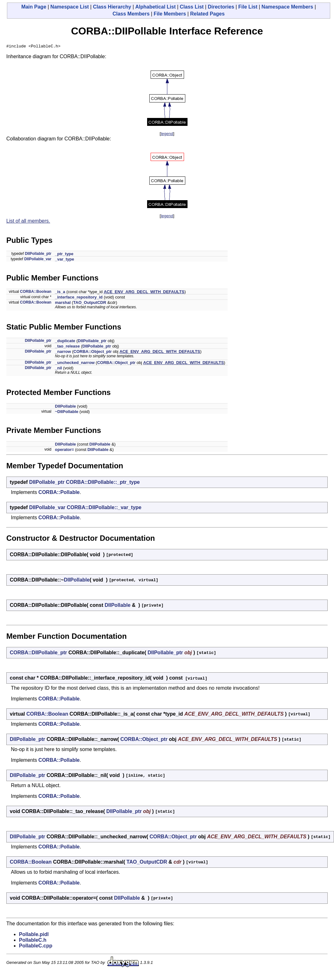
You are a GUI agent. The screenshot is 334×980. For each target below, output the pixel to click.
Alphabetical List (155, 7)
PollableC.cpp (36, 947)
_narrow (63, 352)
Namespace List (70, 7)
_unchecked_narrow (75, 364)
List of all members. (28, 222)
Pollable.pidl (34, 935)
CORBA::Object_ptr (93, 352)
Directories (221, 7)
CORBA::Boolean (36, 293)
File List (248, 7)
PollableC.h (33, 941)
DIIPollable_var (38, 260)
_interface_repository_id (79, 298)
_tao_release (67, 347)
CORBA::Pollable (59, 493)
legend (167, 135)
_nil (58, 369)
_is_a (60, 293)
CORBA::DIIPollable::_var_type (104, 508)
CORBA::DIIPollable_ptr (38, 653)
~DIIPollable (67, 413)
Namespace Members (287, 7)
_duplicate (65, 342)
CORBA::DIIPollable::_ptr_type (103, 483)
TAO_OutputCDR (90, 303)
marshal (63, 303)
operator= (64, 450)
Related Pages (207, 14)
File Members (170, 14)
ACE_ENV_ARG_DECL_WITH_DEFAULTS (144, 293)
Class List (192, 7)
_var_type (65, 260)
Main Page (34, 7)
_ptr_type (64, 255)
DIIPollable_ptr (38, 255)
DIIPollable (65, 407)
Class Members (131, 14)
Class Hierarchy (112, 7)
